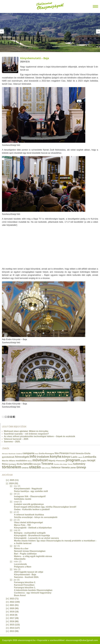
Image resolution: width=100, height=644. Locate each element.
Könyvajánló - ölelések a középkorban (33, 528)
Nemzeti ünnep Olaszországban (30, 551)
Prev (2, 31)
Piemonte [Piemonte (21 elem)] (61, 461)
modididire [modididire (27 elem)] (21, 461)
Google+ (11, 417)
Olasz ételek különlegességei (28, 522)
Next (98, 31)
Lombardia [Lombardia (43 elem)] (90, 457)
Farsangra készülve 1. (25, 588)
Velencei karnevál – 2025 (16, 439)
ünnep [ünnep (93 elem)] (81, 467)
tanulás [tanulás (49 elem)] (28, 464)
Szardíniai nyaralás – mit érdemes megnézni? (26, 434)
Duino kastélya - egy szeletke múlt (31, 491)
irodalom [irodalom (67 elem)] (43, 457)
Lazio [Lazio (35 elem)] (74, 457)
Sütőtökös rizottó (23, 499)
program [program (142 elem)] (73, 460)
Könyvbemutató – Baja (35, 58)
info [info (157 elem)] (33, 456)
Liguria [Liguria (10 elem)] (80, 457)
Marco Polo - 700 (22, 525)
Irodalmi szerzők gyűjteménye (29, 504)
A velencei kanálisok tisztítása (29, 515)
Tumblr (8, 417)
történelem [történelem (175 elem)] (12, 467)
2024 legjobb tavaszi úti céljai (29, 572)
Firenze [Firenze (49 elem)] (64, 453)
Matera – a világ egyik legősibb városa (33, 556)
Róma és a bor (21, 548)
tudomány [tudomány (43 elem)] (79, 464)
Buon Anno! (20, 595)
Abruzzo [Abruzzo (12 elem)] (5, 454)
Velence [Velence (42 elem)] (56, 467)
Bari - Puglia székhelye (25, 554)
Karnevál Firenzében (24, 585)
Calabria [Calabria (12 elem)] (19, 454)
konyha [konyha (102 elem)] (56, 457)
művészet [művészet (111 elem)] (40, 460)
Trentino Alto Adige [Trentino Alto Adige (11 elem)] (60, 464)
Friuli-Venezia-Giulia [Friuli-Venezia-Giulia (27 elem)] (80, 453)
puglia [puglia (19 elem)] (84, 461)
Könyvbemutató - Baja (25, 575)
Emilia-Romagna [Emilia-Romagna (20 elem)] (46, 454)
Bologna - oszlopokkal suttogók (30, 533)
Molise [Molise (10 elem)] (30, 461)
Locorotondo (21, 564)
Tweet (6, 417)
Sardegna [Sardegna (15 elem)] (12, 464)
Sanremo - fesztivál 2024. (26, 577)
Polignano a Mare (23, 567)
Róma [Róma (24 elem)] (5, 464)
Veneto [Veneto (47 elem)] (66, 467)
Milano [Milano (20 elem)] (12, 461)
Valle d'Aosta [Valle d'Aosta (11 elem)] (46, 468)
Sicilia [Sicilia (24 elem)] (20, 464)
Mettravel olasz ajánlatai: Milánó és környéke (26, 431)
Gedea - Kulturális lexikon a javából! (32, 509)
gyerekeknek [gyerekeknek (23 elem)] (8, 457)
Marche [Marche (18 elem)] (5, 461)
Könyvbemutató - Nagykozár (28, 489)
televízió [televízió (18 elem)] (37, 464)
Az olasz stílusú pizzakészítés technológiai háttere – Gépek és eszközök (40, 436)
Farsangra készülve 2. (25, 582)
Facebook (14, 417)
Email (3, 417)
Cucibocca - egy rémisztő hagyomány (33, 593)
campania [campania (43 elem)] (28, 453)
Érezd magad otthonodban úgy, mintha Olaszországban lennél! (45, 507)
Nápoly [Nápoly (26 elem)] (52, 461)
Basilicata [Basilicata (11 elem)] (12, 454)
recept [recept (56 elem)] (91, 460)
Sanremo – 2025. (12, 442)
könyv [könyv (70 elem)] (66, 457)
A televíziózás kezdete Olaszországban (33, 590)
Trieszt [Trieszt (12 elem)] (70, 464)
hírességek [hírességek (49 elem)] (22, 457)
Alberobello (20, 559)
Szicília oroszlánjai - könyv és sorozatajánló (36, 517)
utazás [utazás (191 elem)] (35, 467)
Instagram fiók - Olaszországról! (30, 496)
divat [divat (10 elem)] (37, 454)
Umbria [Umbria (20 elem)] (25, 468)
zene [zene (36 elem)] (73, 468)
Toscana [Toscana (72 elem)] (47, 464)
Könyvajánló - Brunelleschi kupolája (32, 535)
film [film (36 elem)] (57, 453)
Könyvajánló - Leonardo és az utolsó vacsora (36, 538)
